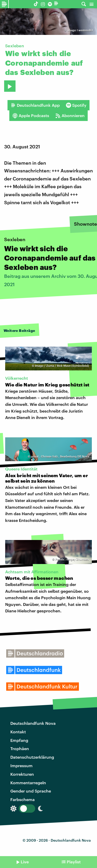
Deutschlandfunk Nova (33, 723)
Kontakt (18, 732)
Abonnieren (70, 116)
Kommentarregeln (28, 783)
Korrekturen (22, 774)
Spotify (76, 105)
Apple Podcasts (31, 116)
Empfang (19, 740)
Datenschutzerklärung (32, 757)
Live (25, 862)
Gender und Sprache (31, 791)
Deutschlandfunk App (35, 105)
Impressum (21, 766)
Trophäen (20, 748)
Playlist (74, 862)
